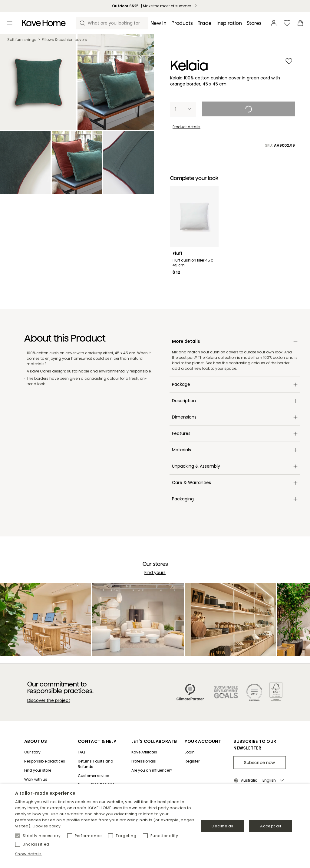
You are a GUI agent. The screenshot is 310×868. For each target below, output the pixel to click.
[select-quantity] (183, 109)
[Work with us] (45, 780)
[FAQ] (102, 752)
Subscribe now (260, 763)
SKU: (280, 145)
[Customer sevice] (102, 776)
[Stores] (254, 23)
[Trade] (205, 23)
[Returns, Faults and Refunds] (102, 764)
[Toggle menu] (10, 23)
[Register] (203, 761)
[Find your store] (45, 770)
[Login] (203, 752)
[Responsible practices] (45, 761)
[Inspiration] (229, 23)
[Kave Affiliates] (155, 752)
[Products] (182, 23)
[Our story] (45, 752)
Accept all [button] (270, 826)
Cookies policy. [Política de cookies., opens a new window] (47, 826)
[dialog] (155, 826)
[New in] (158, 23)
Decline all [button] (222, 826)
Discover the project (49, 700)
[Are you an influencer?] (155, 770)
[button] (105, 854)
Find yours (155, 573)
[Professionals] (155, 761)
